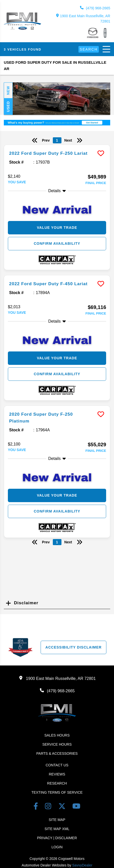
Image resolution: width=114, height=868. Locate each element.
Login (57, 847)
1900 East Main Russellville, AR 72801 (83, 18)
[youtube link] (76, 807)
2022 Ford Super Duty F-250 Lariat (48, 153)
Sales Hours (57, 735)
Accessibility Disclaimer (74, 647)
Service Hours (57, 744)
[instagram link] (49, 807)
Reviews (57, 774)
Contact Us (57, 765)
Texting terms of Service (57, 792)
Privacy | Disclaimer (57, 838)
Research (57, 783)
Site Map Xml (57, 829)
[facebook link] (37, 807)
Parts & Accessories (57, 753)
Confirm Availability (57, 243)
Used (8, 107)
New (8, 91)
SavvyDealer (82, 865)
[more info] (57, 146)
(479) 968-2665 (95, 8)
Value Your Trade (57, 228)
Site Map (57, 820)
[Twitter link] (63, 807)
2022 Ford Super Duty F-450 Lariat (48, 284)
